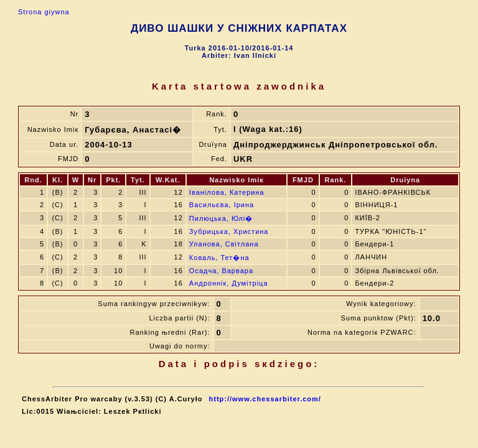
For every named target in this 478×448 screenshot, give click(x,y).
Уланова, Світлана (224, 244)
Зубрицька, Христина (229, 231)
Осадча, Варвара (221, 271)
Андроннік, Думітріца (229, 283)
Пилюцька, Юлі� (221, 218)
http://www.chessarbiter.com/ (265, 399)
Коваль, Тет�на (219, 258)
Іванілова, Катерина (227, 192)
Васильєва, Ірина (222, 205)
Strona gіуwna (44, 12)
